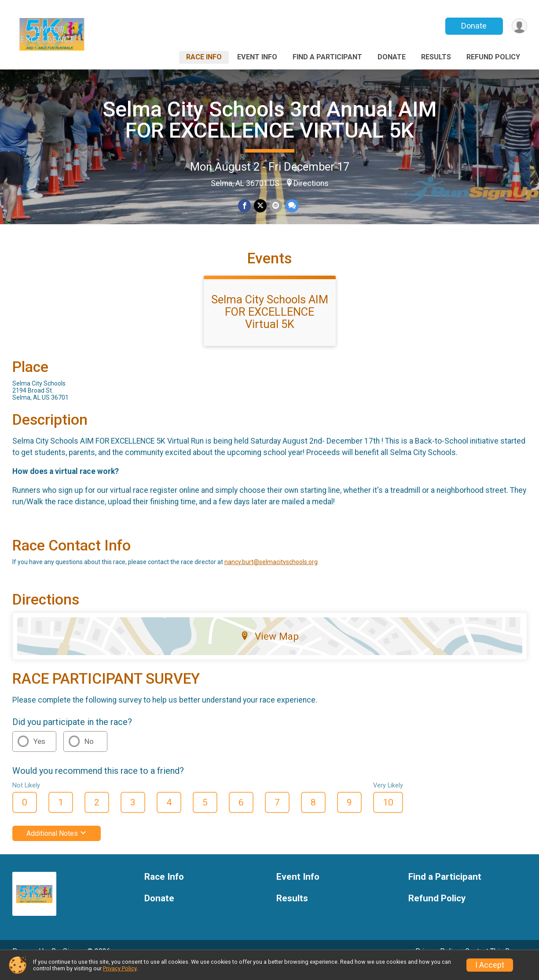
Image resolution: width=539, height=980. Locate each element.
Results (436, 57)
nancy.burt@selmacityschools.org (271, 574)
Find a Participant (327, 57)
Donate (473, 26)
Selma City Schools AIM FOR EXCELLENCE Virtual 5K (270, 324)
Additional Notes (57, 846)
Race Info (204, 57)
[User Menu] (519, 26)
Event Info (257, 57)
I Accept (490, 965)
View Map (269, 648)
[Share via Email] (276, 206)
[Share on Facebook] (245, 206)
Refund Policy (493, 57)
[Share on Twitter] (260, 206)
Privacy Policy (120, 968)
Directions (311, 183)
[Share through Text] (291, 206)
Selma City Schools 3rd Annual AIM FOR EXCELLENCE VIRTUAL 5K (270, 120)
